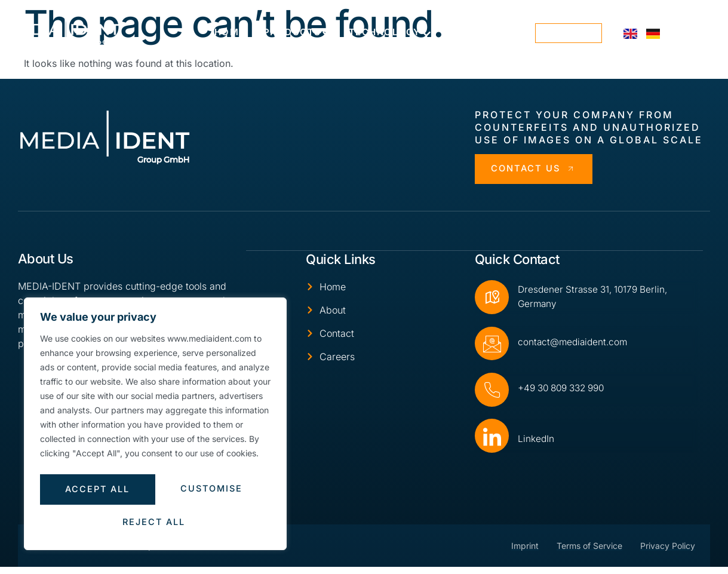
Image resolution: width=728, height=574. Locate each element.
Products (297, 33)
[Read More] (586, 346)
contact (569, 33)
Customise (95, 492)
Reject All (211, 492)
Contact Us (536, 169)
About (472, 33)
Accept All (155, 522)
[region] (155, 427)
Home (230, 32)
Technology (390, 33)
